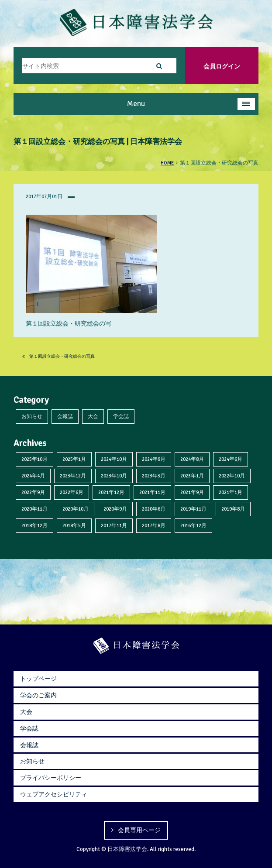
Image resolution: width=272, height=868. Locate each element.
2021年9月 (192, 492)
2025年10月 (34, 459)
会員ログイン (222, 66)
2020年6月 (154, 509)
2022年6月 (72, 492)
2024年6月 (231, 459)
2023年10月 (114, 476)
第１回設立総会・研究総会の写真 (59, 357)
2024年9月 (154, 459)
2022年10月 (232, 476)
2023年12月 (73, 476)
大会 (93, 416)
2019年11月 (193, 509)
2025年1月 (74, 459)
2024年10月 (114, 459)
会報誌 (65, 416)
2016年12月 (193, 525)
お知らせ (32, 416)
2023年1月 (192, 476)
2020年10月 (76, 509)
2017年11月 (114, 525)
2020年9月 (115, 509)
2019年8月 (233, 509)
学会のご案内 (38, 695)
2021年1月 (231, 492)
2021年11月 (152, 492)
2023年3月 (154, 476)
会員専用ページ (139, 830)
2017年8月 (154, 525)
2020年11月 (34, 509)
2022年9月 (33, 492)
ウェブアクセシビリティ (54, 794)
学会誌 (121, 416)
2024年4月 (33, 476)
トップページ (38, 679)
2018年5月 (74, 525)
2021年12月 (111, 492)
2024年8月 (192, 459)
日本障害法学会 (127, 849)
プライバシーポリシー (51, 778)
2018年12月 (34, 525)
